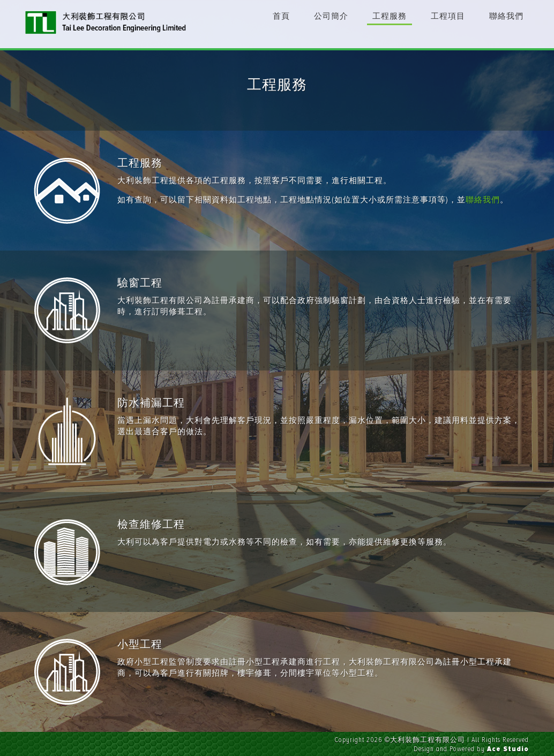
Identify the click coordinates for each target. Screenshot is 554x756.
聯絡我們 (506, 16)
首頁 (281, 16)
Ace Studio (508, 749)
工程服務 (390, 16)
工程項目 (448, 16)
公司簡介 (331, 16)
